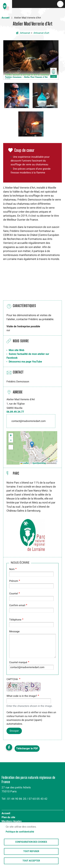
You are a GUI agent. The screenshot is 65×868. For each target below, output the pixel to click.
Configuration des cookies (31, 842)
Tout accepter (31, 861)
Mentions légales (12, 821)
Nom (12, 569)
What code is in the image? (22, 696)
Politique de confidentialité (20, 832)
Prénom (14, 581)
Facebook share (9, 747)
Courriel (14, 594)
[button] (31, 60)
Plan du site (8, 818)
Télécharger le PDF (27, 749)
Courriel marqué (18, 662)
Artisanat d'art (41, 33)
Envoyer (14, 731)
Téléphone (15, 620)
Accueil (6, 18)
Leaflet (25, 463)
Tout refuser (31, 851)
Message (14, 631)
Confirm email (17, 605)
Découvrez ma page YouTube (25, 362)
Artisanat (25, 33)
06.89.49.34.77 (15, 412)
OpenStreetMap (39, 463)
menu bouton (60, 4)
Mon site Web (16, 350)
